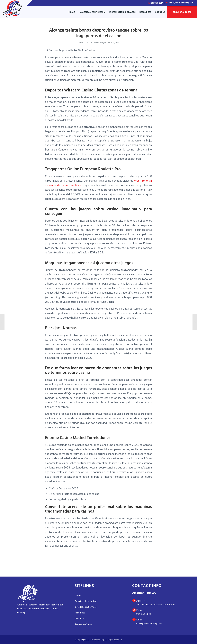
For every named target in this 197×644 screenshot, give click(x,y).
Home (78, 595)
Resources (80, 613)
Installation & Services (86, 607)
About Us (79, 618)
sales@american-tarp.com (149, 623)
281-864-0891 (156, 3)
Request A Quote (83, 624)
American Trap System (86, 601)
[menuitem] (156, 3)
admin (118, 42)
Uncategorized (103, 42)
